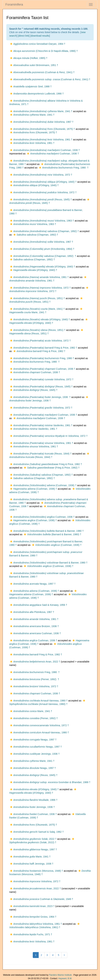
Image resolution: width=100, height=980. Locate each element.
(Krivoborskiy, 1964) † (42, 249)
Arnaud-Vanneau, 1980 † (38, 701)
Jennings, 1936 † (40, 397)
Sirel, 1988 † (30, 86)
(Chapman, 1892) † (44, 231)
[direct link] (24, 36)
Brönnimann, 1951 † (34, 65)
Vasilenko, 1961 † (41, 425)
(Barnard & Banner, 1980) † (52, 534)
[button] (11, 44)
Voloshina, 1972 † (41, 175)
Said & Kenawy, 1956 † (38, 605)
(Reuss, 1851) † (37, 298)
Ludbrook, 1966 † (36, 94)
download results (40, 36)
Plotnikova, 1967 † (32, 612)
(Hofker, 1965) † (28, 58)
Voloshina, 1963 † (42, 221)
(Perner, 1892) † (34, 679)
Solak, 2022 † (33, 839)
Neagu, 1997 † (32, 584)
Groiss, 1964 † (33, 917)
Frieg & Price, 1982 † (43, 348)
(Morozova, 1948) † (36, 871)
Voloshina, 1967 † (41, 122)
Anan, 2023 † (32, 906)
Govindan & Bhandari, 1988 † (50, 782)
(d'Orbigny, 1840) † (43, 182)
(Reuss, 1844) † (40, 454)
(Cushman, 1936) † (43, 485)
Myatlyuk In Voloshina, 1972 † (48, 436)
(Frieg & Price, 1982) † (51, 468)
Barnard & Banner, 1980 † (46, 531)
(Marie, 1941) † (37, 309)
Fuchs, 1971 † (31, 934)
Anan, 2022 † (35, 662)
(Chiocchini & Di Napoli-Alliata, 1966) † (43, 51)
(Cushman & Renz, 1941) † (42, 72)
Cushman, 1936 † (45, 150)
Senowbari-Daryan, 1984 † (37, 44)
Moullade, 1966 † (33, 800)
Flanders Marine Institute (60, 975)
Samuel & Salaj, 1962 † (36, 832)
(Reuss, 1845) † (41, 200)
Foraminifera (14, 5)
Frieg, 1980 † (63, 168)
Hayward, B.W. (65, 978)
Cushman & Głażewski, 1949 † (41, 899)
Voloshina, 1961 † (41, 140)
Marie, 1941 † (41, 111)
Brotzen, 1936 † (34, 626)
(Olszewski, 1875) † (42, 129)
